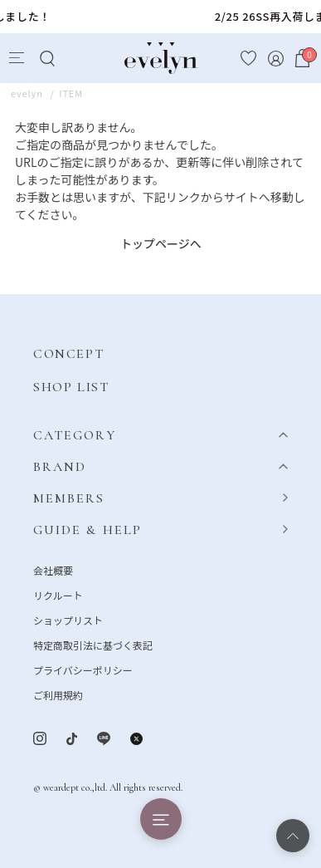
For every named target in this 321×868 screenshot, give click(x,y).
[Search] (47, 59)
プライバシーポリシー (83, 670)
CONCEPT (68, 354)
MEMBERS (69, 498)
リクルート (58, 595)
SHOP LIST (71, 387)
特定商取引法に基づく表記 (93, 645)
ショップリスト (68, 620)
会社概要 (53, 570)
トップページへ (161, 243)
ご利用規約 (58, 695)
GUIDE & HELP (88, 530)
